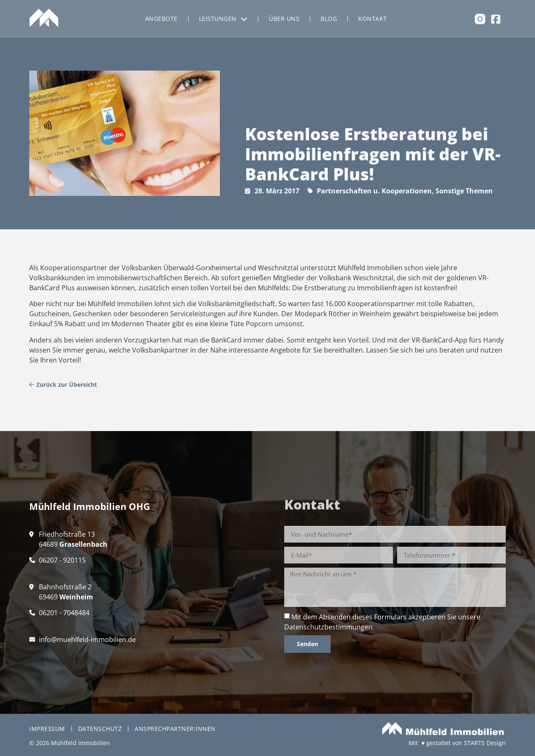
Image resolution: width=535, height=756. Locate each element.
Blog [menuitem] (329, 19)
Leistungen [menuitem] (223, 19)
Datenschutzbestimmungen (328, 627)
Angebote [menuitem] (161, 19)
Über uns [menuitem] (284, 19)
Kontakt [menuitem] (373, 19)
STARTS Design (485, 743)
